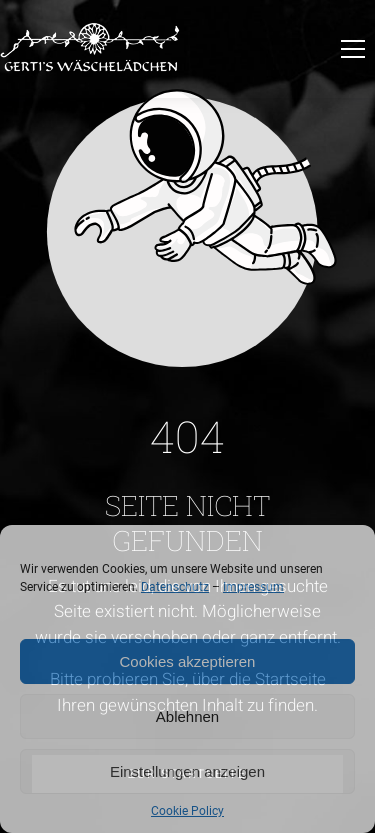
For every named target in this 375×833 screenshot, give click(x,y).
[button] (353, 49)
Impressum (253, 587)
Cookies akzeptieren (188, 661)
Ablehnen (187, 716)
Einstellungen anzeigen (187, 771)
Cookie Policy (187, 811)
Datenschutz (175, 587)
